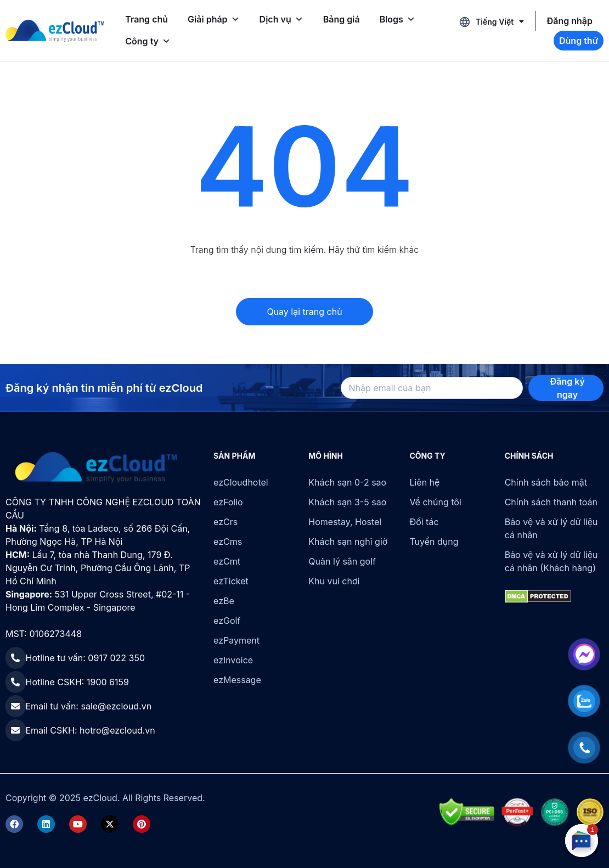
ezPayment (236, 640)
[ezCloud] (55, 31)
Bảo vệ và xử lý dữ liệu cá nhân (551, 528)
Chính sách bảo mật (546, 482)
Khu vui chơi (334, 581)
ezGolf (227, 621)
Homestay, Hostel (345, 522)
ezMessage (237, 680)
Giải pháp (214, 19)
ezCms (228, 542)
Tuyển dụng (434, 542)
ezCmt (227, 561)
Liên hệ (424, 482)
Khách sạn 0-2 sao (347, 482)
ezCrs (225, 522)
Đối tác (424, 522)
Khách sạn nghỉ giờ (348, 542)
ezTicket (231, 581)
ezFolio (228, 502)
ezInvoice (233, 660)
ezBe (224, 601)
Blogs (397, 19)
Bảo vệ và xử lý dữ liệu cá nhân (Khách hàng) (551, 561)
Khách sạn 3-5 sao (347, 502)
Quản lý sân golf (342, 561)
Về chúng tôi (435, 502)
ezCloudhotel (241, 482)
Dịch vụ (281, 19)
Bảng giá (342, 19)
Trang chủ (146, 19)
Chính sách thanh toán (551, 502)
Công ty (148, 41)
